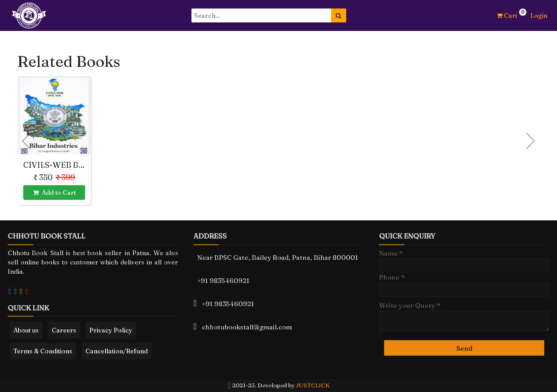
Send (464, 348)
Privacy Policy (111, 330)
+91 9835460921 (223, 280)
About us (26, 330)
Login (539, 15)
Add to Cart (54, 193)
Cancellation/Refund (117, 351)
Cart (507, 15)
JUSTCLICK (313, 385)
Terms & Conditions (43, 351)
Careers (64, 330)
